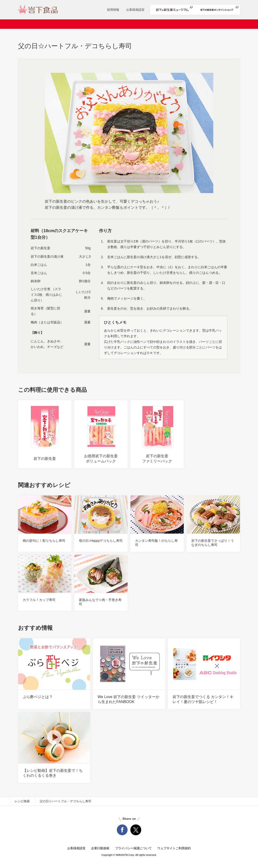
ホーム (33, 24)
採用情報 (113, 10)
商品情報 (117, 24)
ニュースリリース (86, 24)
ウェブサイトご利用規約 (174, 848)
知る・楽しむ (220, 24)
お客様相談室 (135, 10)
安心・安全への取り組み (180, 24)
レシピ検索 (142, 24)
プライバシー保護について (133, 848)
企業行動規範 (100, 848)
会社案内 (55, 24)
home (4, 801)
